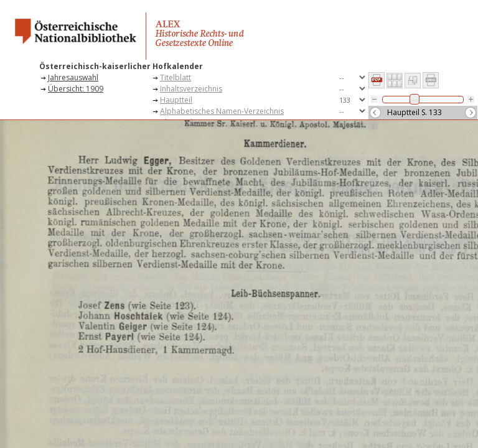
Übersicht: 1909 (76, 89)
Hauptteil (176, 100)
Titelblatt (176, 77)
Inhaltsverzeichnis (191, 89)
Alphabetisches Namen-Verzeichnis (222, 111)
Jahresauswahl (73, 77)
